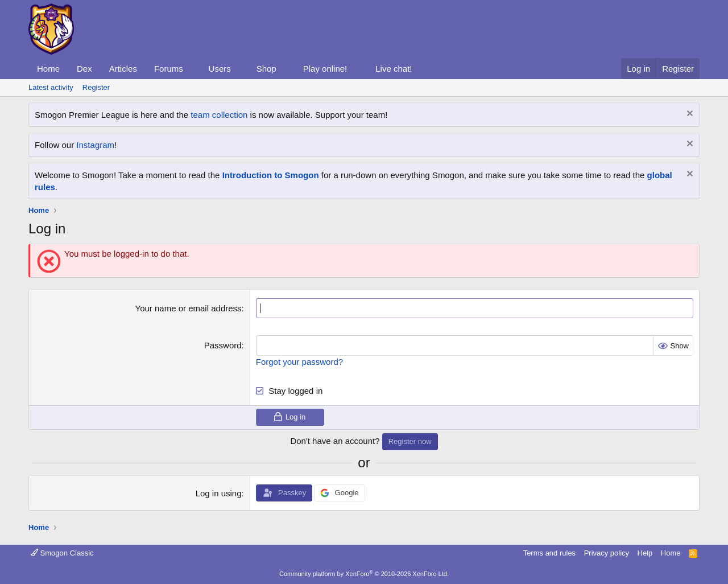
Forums (169, 69)
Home (48, 69)
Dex (84, 69)
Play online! (325, 69)
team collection (219, 115)
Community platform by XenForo (364, 574)
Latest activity (51, 87)
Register (96, 87)
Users (220, 69)
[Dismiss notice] (688, 115)
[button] (192, 69)
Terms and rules (549, 552)
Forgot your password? (299, 361)
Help (645, 552)
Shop (266, 69)
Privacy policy (607, 552)
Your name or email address (189, 308)
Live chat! (394, 69)
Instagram (95, 145)
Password (223, 345)
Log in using (219, 493)
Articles (123, 69)
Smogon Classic (62, 552)
